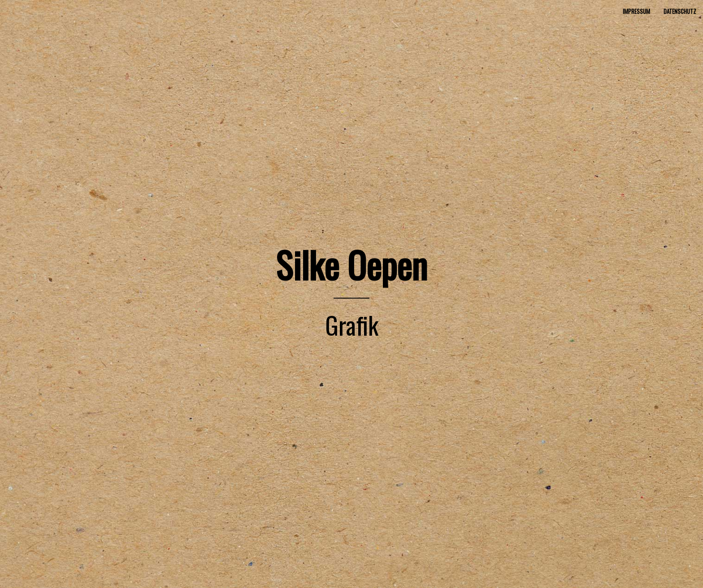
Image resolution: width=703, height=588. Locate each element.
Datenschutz (680, 11)
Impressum (636, 11)
